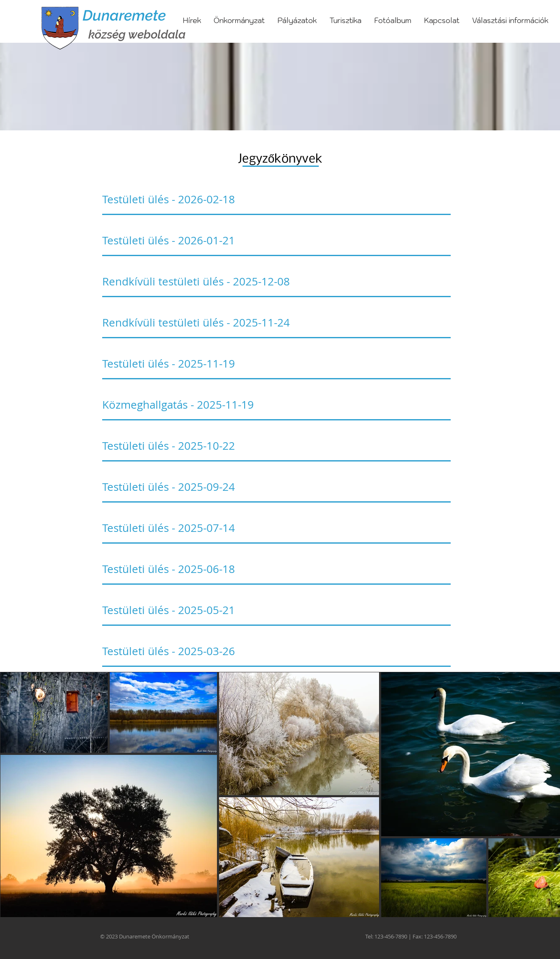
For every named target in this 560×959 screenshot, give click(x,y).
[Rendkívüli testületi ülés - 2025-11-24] (276, 323)
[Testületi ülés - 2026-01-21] (276, 241)
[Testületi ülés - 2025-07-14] (276, 528)
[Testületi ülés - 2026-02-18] (276, 200)
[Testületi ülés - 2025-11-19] (276, 364)
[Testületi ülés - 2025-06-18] (276, 569)
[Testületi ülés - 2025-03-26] (276, 651)
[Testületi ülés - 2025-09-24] (276, 487)
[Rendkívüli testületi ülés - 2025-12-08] (276, 282)
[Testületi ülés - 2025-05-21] (276, 610)
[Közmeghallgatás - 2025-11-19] (276, 405)
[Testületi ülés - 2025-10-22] (276, 446)
